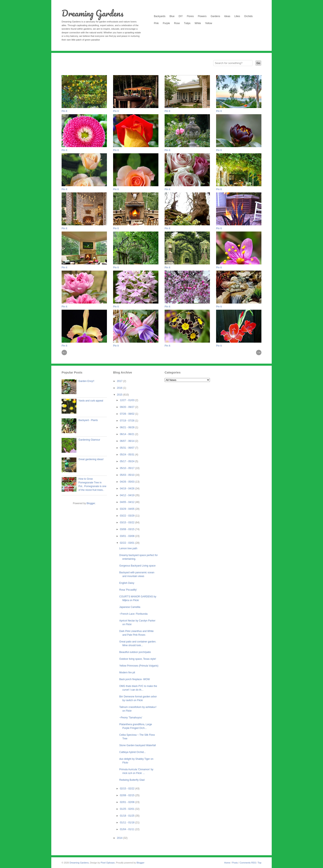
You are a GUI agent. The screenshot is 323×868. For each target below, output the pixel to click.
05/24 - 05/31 (128, 455)
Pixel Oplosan (108, 863)
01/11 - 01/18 (128, 823)
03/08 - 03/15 (128, 529)
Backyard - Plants (88, 420)
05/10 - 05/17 (128, 468)
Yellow (208, 23)
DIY (181, 16)
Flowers (202, 16)
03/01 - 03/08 (128, 536)
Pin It (64, 111)
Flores (190, 16)
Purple (166, 23)
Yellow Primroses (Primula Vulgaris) (139, 666)
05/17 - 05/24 (128, 461)
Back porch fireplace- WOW (135, 679)
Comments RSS (248, 863)
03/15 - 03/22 (128, 522)
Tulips (187, 23)
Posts (235, 863)
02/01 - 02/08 (128, 802)
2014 (120, 838)
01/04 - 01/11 (128, 829)
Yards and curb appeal (91, 401)
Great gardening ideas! (91, 459)
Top (260, 863)
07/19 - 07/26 (128, 421)
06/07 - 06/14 (128, 441)
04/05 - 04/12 (128, 502)
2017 (120, 381)
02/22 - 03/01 (128, 543)
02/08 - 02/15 (128, 795)
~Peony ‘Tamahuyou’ (131, 718)
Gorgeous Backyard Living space (137, 566)
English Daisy (127, 583)
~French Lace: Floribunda (133, 614)
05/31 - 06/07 (128, 448)
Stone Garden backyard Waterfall (138, 745)
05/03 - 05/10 (128, 475)
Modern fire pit (127, 673)
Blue (172, 16)
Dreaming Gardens (92, 13)
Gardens (215, 16)
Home (227, 863)
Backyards (160, 16)
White (198, 23)
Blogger (91, 503)
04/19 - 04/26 (128, 489)
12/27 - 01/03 (128, 400)
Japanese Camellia (130, 607)
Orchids (248, 16)
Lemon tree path (128, 548)
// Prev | (64, 353)
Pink (156, 23)
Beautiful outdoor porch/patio (135, 652)
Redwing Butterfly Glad (132, 780)
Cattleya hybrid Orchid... (133, 752)
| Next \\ (259, 353)
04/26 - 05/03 (128, 482)
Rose (177, 23)
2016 (120, 388)
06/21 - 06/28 (128, 427)
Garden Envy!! (86, 381)
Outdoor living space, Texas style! (138, 659)
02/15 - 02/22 (128, 789)
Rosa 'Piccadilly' (128, 590)
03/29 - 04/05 (128, 509)
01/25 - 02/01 (128, 809)
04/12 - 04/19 (128, 495)
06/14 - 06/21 (128, 434)
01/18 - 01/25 (128, 816)
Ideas (227, 16)
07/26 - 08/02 (128, 414)
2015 (120, 395)
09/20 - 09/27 (128, 407)
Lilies (237, 16)
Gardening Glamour (89, 440)
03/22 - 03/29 (128, 516)
